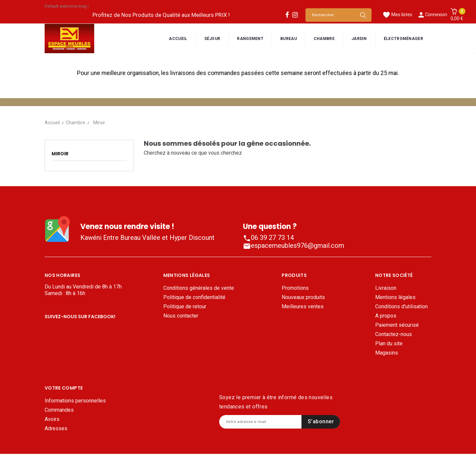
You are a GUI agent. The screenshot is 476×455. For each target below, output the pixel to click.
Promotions (295, 288)
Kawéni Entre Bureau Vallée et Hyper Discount (147, 238)
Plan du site (389, 343)
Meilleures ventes (303, 306)
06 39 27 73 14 (268, 238)
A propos (386, 316)
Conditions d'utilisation (401, 306)
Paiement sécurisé (397, 325)
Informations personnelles (75, 382)
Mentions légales (395, 297)
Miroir (60, 154)
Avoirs (52, 400)
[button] (457, 15)
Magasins (387, 353)
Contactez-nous (394, 334)
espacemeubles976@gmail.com (294, 246)
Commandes (59, 391)
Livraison (386, 288)
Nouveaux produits (303, 297)
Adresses (56, 410)
